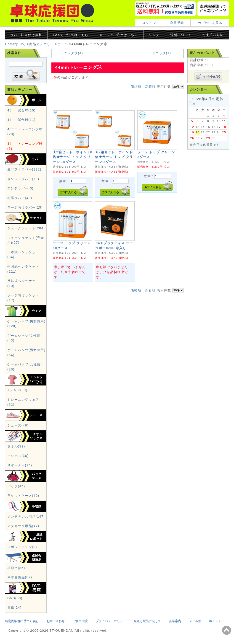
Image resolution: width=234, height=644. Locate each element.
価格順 (136, 87)
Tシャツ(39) (17, 390)
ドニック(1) (162, 53)
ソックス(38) (18, 456)
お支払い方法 (213, 35)
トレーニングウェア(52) (23, 402)
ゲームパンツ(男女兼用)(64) (26, 352)
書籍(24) (14, 608)
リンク (154, 35)
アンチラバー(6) (20, 188)
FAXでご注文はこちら (71, 35)
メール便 (195, 621)
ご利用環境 (80, 621)
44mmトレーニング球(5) (25, 146)
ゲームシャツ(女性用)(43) (25, 338)
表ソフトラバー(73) (23, 179)
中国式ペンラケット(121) (23, 269)
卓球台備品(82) (20, 577)
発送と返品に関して (147, 621)
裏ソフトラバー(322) (24, 169)
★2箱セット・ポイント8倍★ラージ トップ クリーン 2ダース (115, 157)
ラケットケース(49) (23, 496)
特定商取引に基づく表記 (22, 621)
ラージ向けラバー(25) (25, 207)
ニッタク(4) (74, 53)
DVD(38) (15, 598)
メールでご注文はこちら (119, 35)
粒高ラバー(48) (20, 198)
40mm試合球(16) (21, 110)
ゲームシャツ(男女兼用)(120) (26, 324)
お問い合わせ (56, 621)
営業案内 (175, 621)
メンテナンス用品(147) (26, 517)
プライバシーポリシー (111, 621)
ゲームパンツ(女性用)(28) (25, 367)
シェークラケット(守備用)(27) (26, 240)
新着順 (150, 87)
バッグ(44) (16, 486)
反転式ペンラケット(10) (23, 283)
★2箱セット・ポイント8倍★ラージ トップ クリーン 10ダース (73, 157)
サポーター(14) (20, 465)
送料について (181, 35)
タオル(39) (16, 446)
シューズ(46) (18, 425)
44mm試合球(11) (21, 120)
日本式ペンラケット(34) (23, 255)
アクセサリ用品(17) (23, 526)
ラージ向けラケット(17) (23, 298)
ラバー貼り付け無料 (26, 35)
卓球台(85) (16, 568)
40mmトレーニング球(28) (25, 132)
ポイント (215, 621)
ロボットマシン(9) (22, 547)
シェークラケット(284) (26, 228)
